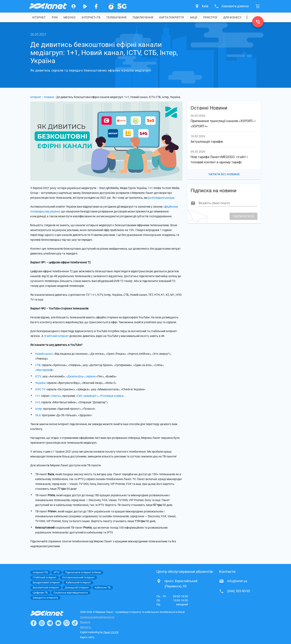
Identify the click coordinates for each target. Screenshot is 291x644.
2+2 (38, 402)
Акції (194, 17)
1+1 (38, 396)
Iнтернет (39, 17)
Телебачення (116, 17)
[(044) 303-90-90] (258, 22)
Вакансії (85, 622)
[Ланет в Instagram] (42, 623)
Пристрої (210, 17)
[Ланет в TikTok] (75, 623)
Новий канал (44, 354)
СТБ (38, 365)
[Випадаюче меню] (247, 17)
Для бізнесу (232, 17)
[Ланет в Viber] (66, 623)
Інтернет (36, 97)
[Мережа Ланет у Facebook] (96, 6)
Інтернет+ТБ (91, 17)
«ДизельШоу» (75, 376)
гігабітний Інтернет (56, 336)
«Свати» (56, 396)
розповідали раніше (161, 198)
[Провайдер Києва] (48, 6)
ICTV (38, 376)
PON (55, 17)
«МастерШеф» (44, 370)
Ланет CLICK (111, 632)
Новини (49, 97)
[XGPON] (117, 6)
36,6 (38, 415)
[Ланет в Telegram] (50, 623)
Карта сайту (87, 637)
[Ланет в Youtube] (58, 623)
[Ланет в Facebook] (34, 623)
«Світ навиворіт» (87, 396)
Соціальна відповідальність (97, 617)
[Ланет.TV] (85, 6)
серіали (91, 376)
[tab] (39, 17)
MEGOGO (70, 17)
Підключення (143, 17)
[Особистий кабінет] (74, 6)
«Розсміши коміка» (112, 396)
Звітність (86, 627)
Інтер (38, 409)
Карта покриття (172, 17)
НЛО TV (40, 389)
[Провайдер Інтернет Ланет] (52, 613)
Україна (40, 383)
